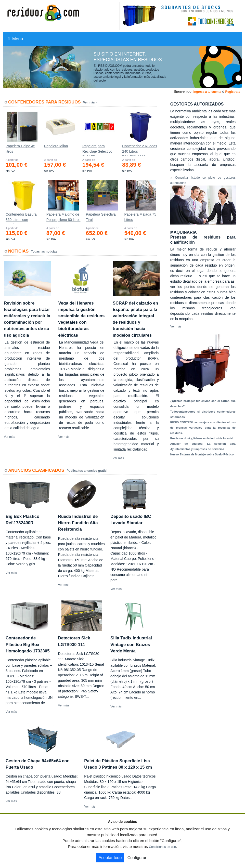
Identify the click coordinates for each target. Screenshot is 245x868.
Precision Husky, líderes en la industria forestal (202, 438)
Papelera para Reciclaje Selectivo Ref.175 (97, 150)
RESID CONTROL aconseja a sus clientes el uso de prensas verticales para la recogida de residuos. (203, 428)
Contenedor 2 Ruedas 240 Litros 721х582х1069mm (140, 150)
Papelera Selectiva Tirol (101, 217)
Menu (16, 39)
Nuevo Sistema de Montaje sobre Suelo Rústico (202, 454)
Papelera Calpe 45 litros (20, 149)
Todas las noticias (44, 252)
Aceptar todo (110, 858)
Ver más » (90, 102)
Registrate (233, 92)
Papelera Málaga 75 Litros (140, 217)
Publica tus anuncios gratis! (87, 471)
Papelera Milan (56, 146)
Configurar (137, 858)
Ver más (9, 437)
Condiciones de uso (162, 847)
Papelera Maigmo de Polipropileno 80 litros (63, 217)
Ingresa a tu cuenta (207, 92)
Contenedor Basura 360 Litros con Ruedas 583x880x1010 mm (21, 218)
